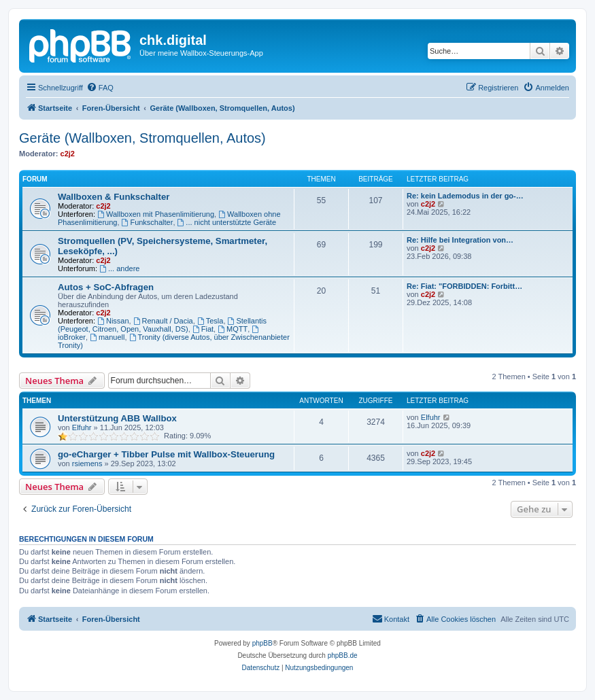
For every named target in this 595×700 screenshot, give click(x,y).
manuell (107, 337)
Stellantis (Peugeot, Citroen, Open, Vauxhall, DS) (162, 325)
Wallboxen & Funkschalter (114, 197)
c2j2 (68, 154)
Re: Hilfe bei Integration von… (460, 240)
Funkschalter (148, 222)
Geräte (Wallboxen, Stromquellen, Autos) (142, 138)
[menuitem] (100, 88)
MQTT (233, 329)
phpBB (262, 643)
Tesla (210, 321)
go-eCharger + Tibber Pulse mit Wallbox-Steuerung (166, 454)
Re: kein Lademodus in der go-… (465, 196)
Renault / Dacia (163, 321)
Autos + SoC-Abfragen (106, 287)
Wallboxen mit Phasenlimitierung (156, 214)
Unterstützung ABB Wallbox (117, 418)
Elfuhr (82, 427)
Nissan (113, 321)
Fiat (203, 329)
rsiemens (87, 463)
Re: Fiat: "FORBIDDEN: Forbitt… (464, 286)
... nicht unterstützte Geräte (227, 222)
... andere (119, 268)
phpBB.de (343, 655)
